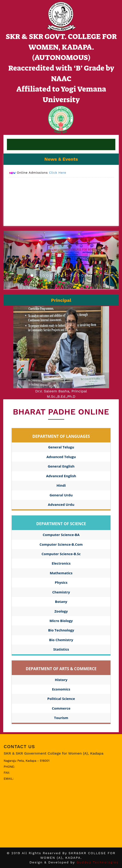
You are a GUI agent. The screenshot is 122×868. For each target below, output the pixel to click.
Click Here (58, 175)
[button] (12, 260)
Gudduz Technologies (97, 862)
